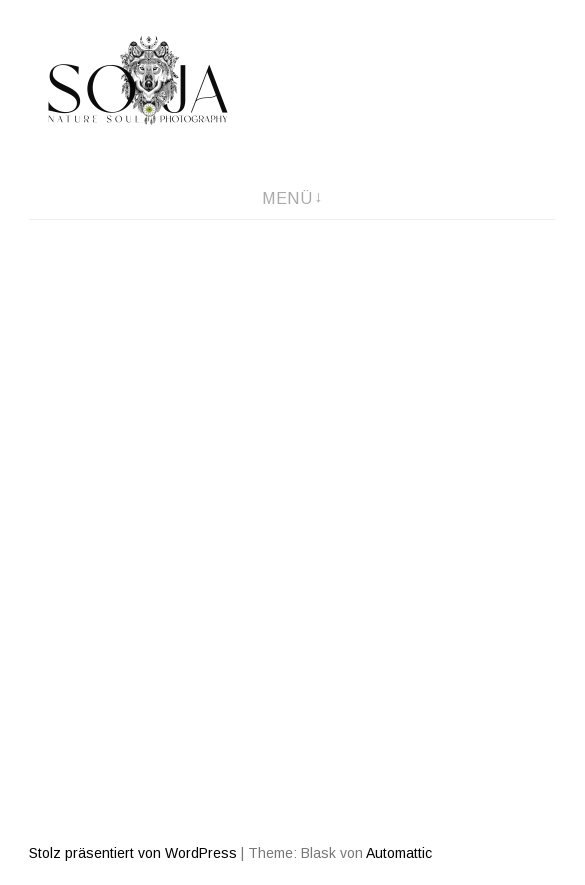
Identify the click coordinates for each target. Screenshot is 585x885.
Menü (287, 198)
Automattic (399, 853)
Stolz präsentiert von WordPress (133, 853)
